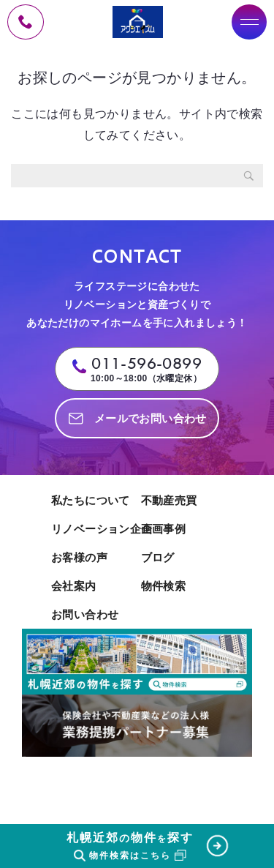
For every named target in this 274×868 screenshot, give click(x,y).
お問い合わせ (85, 614)
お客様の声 (79, 557)
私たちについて (91, 500)
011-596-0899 (146, 363)
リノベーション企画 (92, 529)
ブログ (158, 557)
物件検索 (164, 586)
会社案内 (74, 586)
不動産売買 (169, 500)
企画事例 (164, 529)
